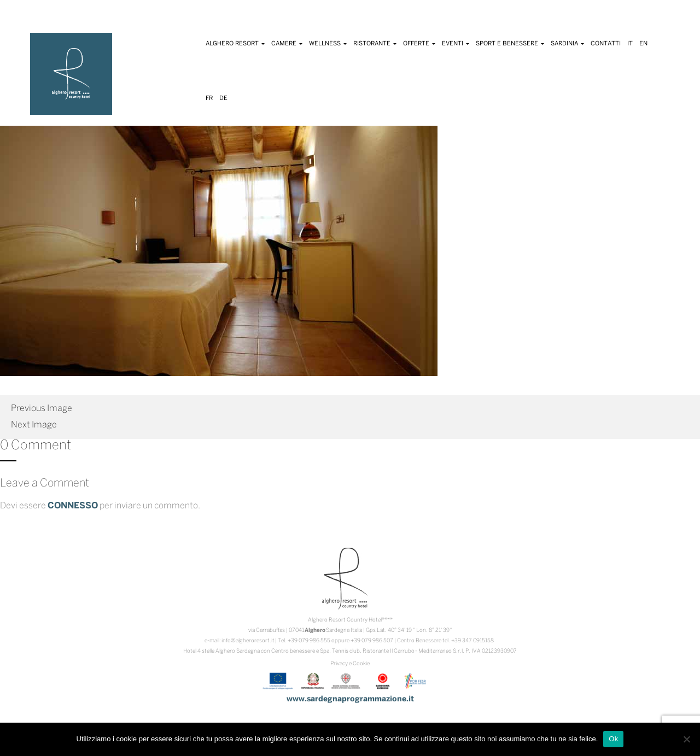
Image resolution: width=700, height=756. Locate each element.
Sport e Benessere (510, 44)
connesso (73, 506)
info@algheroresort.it (248, 641)
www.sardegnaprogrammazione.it (350, 699)
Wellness (328, 44)
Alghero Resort (235, 44)
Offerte (419, 44)
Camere (287, 44)
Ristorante (375, 44)
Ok (613, 739)
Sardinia (567, 44)
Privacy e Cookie (350, 664)
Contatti (606, 44)
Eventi (456, 44)
